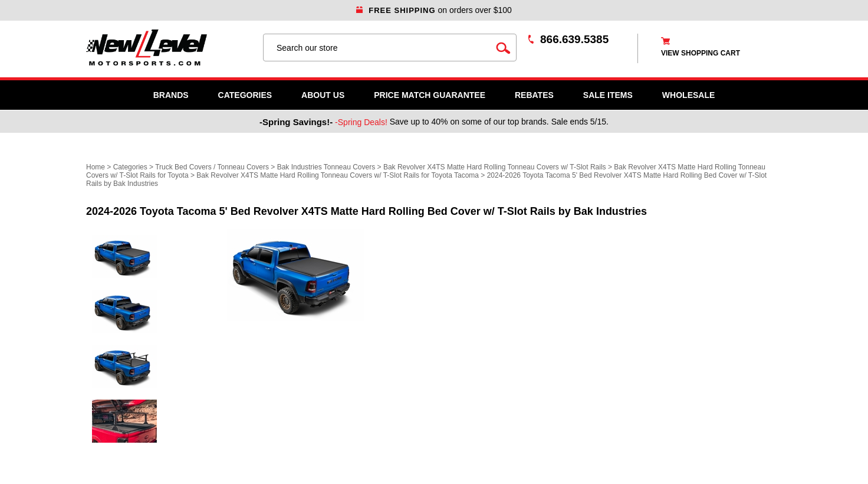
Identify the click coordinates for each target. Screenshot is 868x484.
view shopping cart (701, 53)
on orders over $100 (434, 10)
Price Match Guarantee (430, 95)
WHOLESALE (688, 95)
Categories (245, 95)
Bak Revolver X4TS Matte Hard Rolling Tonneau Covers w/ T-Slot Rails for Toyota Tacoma (338, 175)
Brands (171, 95)
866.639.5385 (574, 39)
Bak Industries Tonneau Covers (326, 167)
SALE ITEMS (608, 95)
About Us (323, 95)
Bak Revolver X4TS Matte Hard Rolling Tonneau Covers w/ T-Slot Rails (495, 167)
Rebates (534, 95)
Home (96, 167)
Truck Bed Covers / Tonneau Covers (212, 167)
